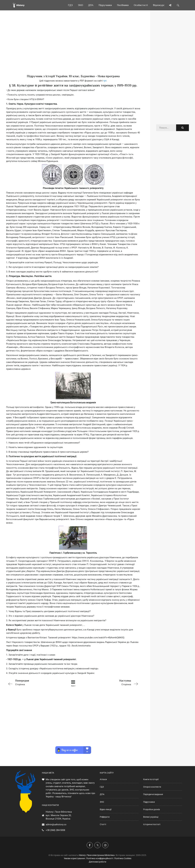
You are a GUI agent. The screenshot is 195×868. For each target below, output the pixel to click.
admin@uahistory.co (56, 825)
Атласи (103, 779)
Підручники (149, 802)
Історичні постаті (152, 824)
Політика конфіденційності (100, 858)
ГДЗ (102, 787)
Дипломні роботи (97, 862)
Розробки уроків (152, 809)
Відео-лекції (106, 809)
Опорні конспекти (152, 787)
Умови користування (74, 858)
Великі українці (151, 817)
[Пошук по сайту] (178, 5)
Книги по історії (151, 779)
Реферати (105, 817)
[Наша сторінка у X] (97, 845)
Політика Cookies (123, 858)
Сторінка (33, 682)
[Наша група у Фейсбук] (90, 845)
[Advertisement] (73, 47)
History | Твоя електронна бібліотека (97, 855)
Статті (103, 824)
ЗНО (102, 802)
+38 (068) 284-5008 (55, 830)
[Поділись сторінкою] (170, 5)
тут (105, 81)
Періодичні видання (153, 794)
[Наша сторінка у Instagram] (105, 845)
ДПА (102, 794)
